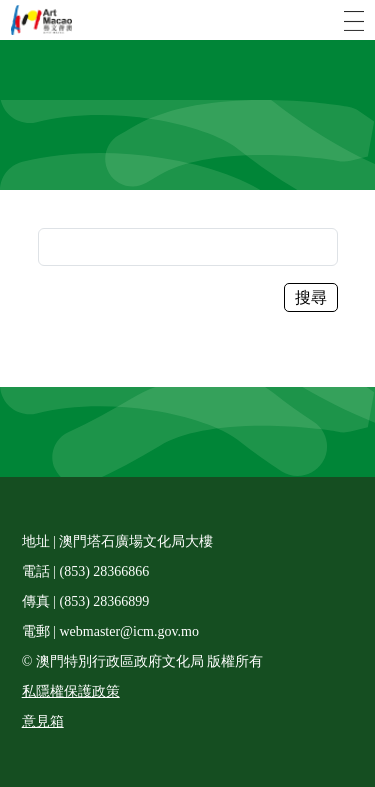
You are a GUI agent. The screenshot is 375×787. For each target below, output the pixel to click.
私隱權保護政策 (71, 691)
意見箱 (43, 721)
